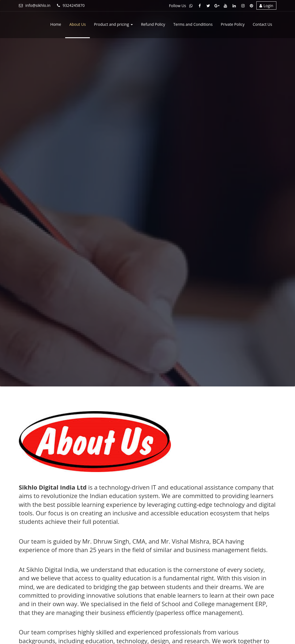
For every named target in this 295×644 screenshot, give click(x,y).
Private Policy (233, 24)
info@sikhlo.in (35, 5)
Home (56, 24)
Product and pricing (113, 24)
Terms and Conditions (193, 24)
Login (266, 6)
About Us (78, 24)
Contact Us (263, 24)
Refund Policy (153, 24)
